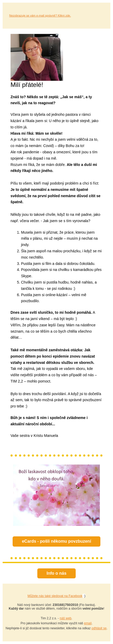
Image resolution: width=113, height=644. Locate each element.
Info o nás (56, 573)
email (88, 623)
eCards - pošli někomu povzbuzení (56, 541)
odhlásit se (99, 628)
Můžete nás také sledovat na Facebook (55, 596)
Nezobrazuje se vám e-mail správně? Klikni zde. (40, 15)
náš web (66, 618)
